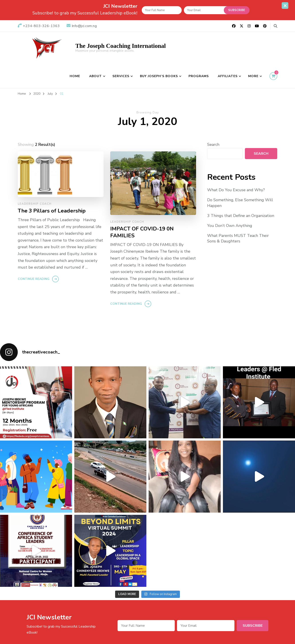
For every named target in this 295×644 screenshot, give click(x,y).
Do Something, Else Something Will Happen (240, 203)
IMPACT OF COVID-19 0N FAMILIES (142, 232)
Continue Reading (34, 279)
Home (75, 76)
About (95, 76)
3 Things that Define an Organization (241, 216)
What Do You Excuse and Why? (236, 190)
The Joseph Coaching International (121, 46)
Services (121, 76)
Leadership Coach (35, 204)
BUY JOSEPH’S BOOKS (159, 76)
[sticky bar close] (285, 6)
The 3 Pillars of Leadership (52, 211)
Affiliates (228, 76)
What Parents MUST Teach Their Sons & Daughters (238, 238)
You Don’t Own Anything (230, 226)
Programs (199, 76)
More (253, 76)
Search (213, 144)
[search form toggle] (275, 26)
